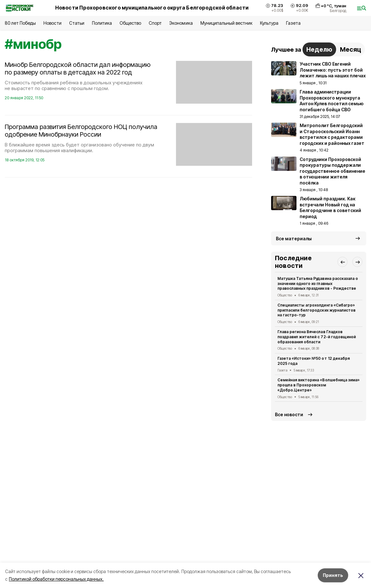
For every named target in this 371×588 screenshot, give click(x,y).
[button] (342, 262)
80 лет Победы (20, 23)
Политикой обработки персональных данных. (56, 579)
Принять (333, 575)
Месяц (351, 49)
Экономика (181, 23)
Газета (293, 23)
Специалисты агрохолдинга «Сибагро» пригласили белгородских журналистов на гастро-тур (316, 310)
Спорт (155, 23)
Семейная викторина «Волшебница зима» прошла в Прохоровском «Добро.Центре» (319, 385)
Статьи (77, 23)
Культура (269, 23)
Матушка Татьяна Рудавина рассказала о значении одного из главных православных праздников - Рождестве (318, 284)
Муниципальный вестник (227, 23)
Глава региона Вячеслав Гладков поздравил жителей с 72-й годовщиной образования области (317, 337)
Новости (52, 23)
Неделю (319, 49)
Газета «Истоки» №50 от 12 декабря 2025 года (314, 361)
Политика (102, 23)
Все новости (289, 414)
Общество (130, 23)
